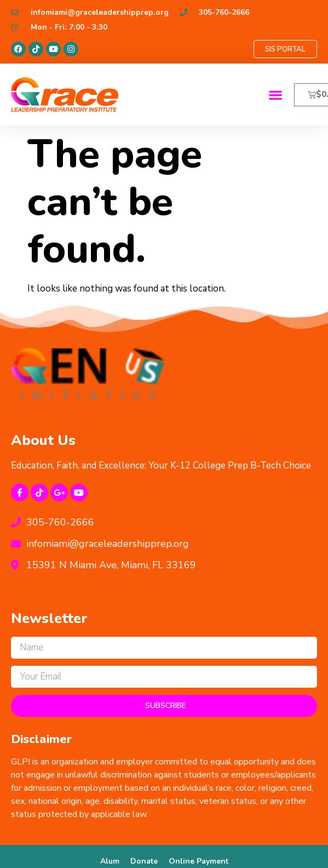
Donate (144, 861)
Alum (110, 861)
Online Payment (198, 861)
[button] (276, 95)
